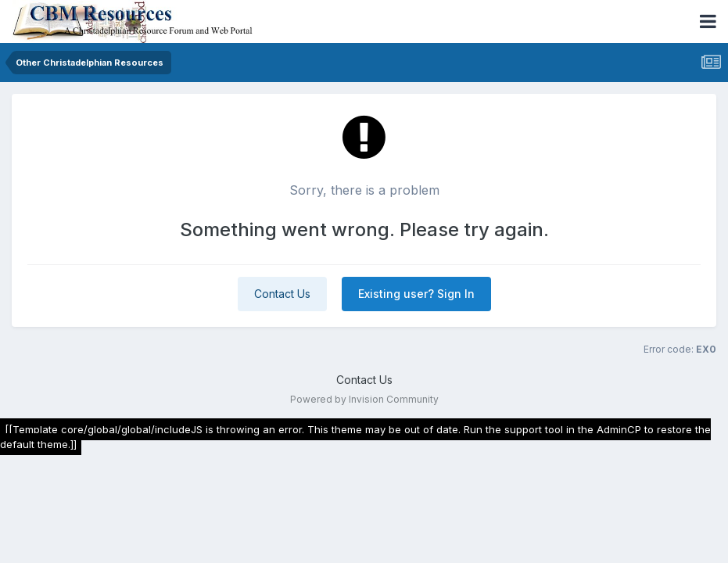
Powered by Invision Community (364, 399)
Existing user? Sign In (416, 294)
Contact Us (282, 294)
